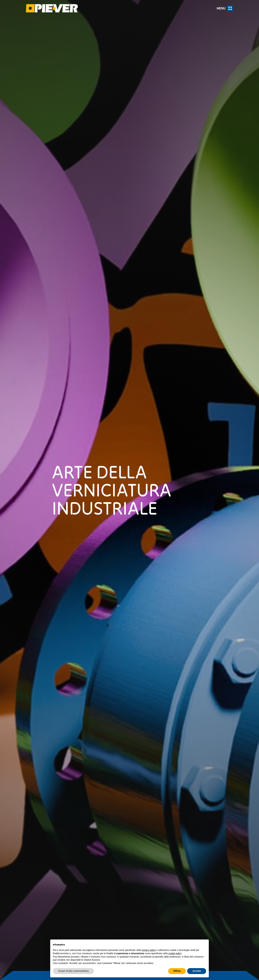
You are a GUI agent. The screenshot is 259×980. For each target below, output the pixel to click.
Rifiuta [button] (177, 971)
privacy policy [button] (149, 950)
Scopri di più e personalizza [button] (73, 971)
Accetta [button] (197, 971)
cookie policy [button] (175, 953)
